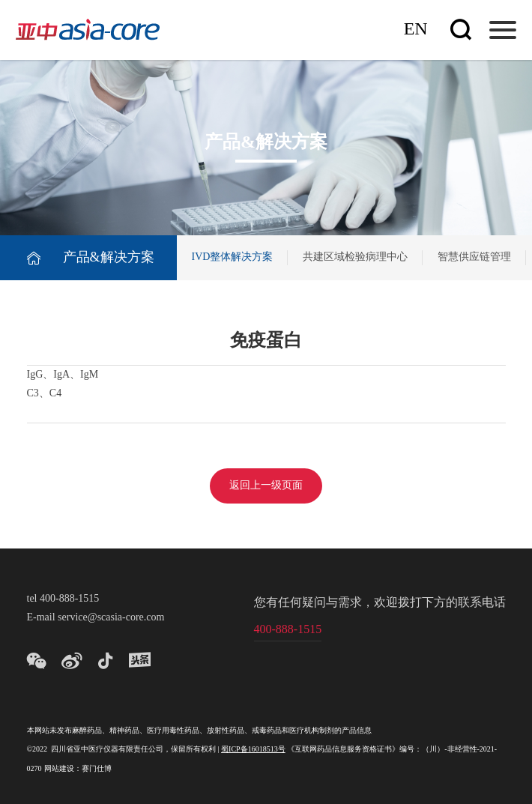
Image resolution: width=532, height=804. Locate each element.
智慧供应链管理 (474, 257)
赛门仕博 (97, 769)
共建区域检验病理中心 (355, 257)
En (416, 30)
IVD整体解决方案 (233, 257)
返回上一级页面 (266, 486)
